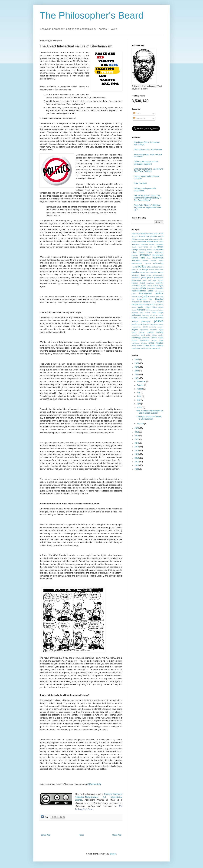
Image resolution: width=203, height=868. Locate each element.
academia (142, 234)
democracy (145, 255)
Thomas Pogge (157, 338)
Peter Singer (158, 313)
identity (143, 288)
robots (134, 332)
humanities (135, 288)
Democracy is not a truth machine (148, 150)
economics (158, 258)
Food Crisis (150, 272)
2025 (137, 363)
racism (145, 327)
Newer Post (45, 835)
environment (137, 263)
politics (159, 321)
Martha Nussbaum (146, 304)
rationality (153, 327)
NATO (147, 310)
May (139, 400)
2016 (137, 443)
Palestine (135, 313)
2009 (137, 469)
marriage (135, 304)
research (154, 330)
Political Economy (156, 318)
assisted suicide (158, 239)
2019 (137, 432)
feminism (135, 272)
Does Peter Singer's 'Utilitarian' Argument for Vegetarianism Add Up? (148, 207)
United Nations (137, 346)
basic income (137, 242)
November (142, 381)
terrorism (146, 338)
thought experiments (140, 340)
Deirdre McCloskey (155, 252)
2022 (137, 375)
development (158, 255)
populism (135, 324)
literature (147, 302)
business (135, 244)
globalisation (159, 277)
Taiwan (154, 335)
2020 (137, 428)
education (136, 261)
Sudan (148, 335)
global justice (147, 277)
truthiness (135, 343)
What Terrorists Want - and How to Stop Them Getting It (149, 170)
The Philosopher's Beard (92, 15)
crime (134, 252)
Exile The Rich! (140, 183)
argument (139, 239)
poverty (142, 324)
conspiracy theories (146, 250)
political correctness (140, 318)
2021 (137, 378)
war (153, 348)
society (160, 332)
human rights (158, 286)
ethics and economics (155, 267)
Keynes (153, 297)
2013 (137, 454)
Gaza (143, 275)
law (151, 299)
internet (134, 297)
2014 (137, 451)
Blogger (113, 854)
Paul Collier (145, 313)
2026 (137, 360)
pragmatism (154, 324)
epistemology (158, 263)
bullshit (161, 242)
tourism (154, 340)
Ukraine (144, 343)
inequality (160, 288)
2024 (137, 367)
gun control (158, 280)
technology (136, 338)
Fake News (159, 270)
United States (149, 346)
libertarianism (137, 302)
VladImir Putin (146, 348)
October (141, 385)
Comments (139, 119)
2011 (137, 462)
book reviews (148, 242)
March (140, 407)
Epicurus (148, 263)
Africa (134, 236)
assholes (149, 239)
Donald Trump (138, 258)
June (139, 396)
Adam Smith (159, 234)
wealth (158, 348)
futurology (135, 275)
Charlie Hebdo (137, 247)
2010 (137, 465)
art (144, 239)
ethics (142, 266)
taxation (161, 335)
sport (143, 335)
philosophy (136, 315)
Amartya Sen (144, 236)
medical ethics (151, 307)
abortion (135, 234)
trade (161, 340)
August (140, 389)
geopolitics (136, 277)
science (150, 332)
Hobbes (149, 286)
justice (146, 296)
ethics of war (136, 270)
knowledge (142, 299)
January (141, 424)
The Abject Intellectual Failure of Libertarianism (149, 418)
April (139, 404)
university (160, 346)
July (139, 393)
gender (149, 275)
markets (160, 302)
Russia (142, 332)
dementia (135, 255)
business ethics (147, 244)
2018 (137, 436)
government (136, 280)
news (152, 310)
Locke (154, 302)
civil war (153, 247)
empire (161, 261)
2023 (137, 371)
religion (135, 330)
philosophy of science (150, 315)
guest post (147, 280)
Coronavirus (158, 250)
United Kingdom (156, 343)
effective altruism (149, 261)
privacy (161, 324)
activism (150, 234)
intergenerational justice (142, 291)
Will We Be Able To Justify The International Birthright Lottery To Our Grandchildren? (148, 198)
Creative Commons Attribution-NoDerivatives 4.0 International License (99, 797)
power (147, 324)
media (140, 307)
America (154, 236)
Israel (140, 297)
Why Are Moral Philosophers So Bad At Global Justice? (150, 412)
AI (137, 236)
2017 (137, 439)
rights (161, 330)
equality (135, 267)
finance (142, 272)
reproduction (144, 330)
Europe (145, 270)
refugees (160, 327)
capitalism (160, 244)
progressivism (136, 327)
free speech (159, 272)
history (143, 286)
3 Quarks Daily (94, 784)
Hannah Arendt (138, 283)
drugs (149, 258)
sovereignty (136, 335)
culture (141, 252)
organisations (159, 310)
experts (152, 270)
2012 (137, 458)
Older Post (117, 835)
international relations (151, 294)
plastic (161, 315)
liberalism (159, 299)
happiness (150, 283)
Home (81, 835)
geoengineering (158, 275)
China (146, 247)
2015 (137, 447)
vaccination (136, 348)
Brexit (156, 242)
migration (141, 310)
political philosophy (141, 321)
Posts (137, 114)
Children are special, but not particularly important (146, 163)
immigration (151, 288)
